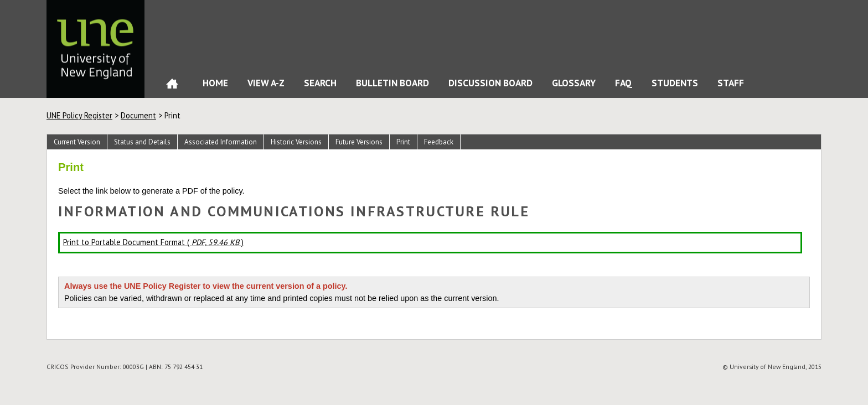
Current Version (77, 142)
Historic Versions (296, 142)
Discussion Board (490, 83)
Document (138, 115)
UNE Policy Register (79, 115)
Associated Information (221, 142)
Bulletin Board (392, 83)
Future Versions (359, 142)
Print (403, 142)
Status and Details (142, 142)
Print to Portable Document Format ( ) (153, 242)
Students (675, 83)
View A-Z (266, 83)
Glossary (574, 83)
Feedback (439, 142)
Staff (731, 83)
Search (320, 83)
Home (172, 86)
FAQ (624, 83)
